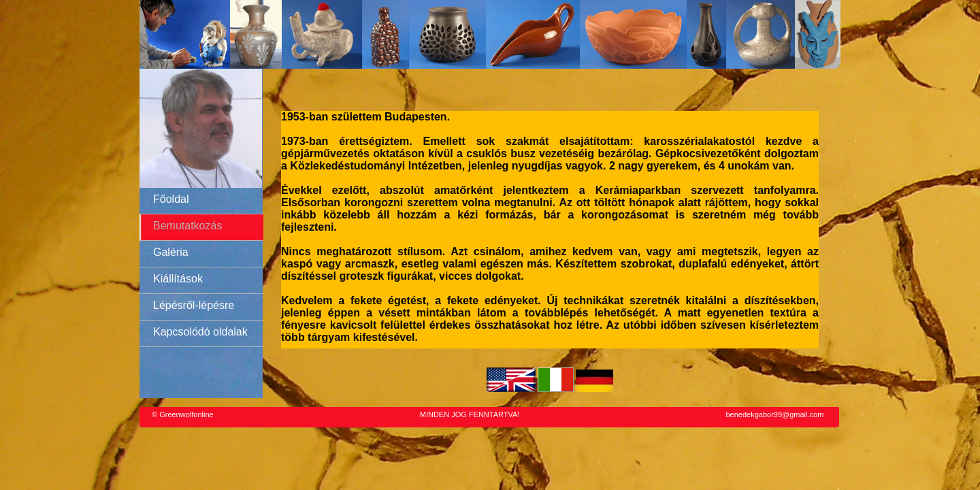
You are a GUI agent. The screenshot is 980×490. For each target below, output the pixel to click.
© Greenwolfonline (183, 414)
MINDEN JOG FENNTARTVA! (470, 414)
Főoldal (171, 199)
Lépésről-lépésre (194, 305)
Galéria (171, 252)
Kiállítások (178, 279)
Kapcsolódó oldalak (200, 332)
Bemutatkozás (187, 226)
